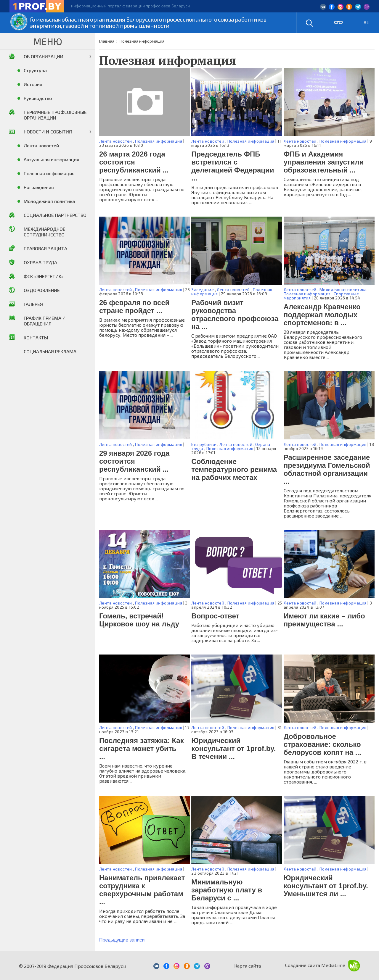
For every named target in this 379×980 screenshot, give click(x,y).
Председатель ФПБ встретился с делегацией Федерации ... (233, 166)
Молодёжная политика (343, 290)
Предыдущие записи (122, 940)
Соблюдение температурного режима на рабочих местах (234, 469)
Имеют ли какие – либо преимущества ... (324, 620)
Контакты (36, 337)
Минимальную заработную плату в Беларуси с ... (227, 890)
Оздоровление (42, 290)
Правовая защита (45, 248)
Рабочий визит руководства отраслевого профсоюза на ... (235, 315)
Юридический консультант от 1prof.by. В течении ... (233, 748)
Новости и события (48, 132)
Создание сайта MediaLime (323, 965)
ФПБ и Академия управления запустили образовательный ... (324, 162)
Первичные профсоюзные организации (55, 115)
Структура (35, 70)
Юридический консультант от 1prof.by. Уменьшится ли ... (326, 886)
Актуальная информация (52, 159)
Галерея (33, 304)
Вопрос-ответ (215, 616)
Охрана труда (40, 262)
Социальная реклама (50, 351)
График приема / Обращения (44, 321)
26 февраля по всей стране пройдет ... (134, 307)
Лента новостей (116, 141)
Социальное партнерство (55, 215)
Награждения (39, 187)
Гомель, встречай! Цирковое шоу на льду (139, 620)
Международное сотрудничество (45, 232)
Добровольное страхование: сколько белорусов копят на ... (322, 744)
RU (367, 22)
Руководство (38, 98)
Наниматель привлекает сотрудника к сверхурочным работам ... (142, 890)
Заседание (203, 290)
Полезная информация (159, 141)
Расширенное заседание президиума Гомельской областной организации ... (327, 469)
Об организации (44, 56)
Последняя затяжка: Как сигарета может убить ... (142, 748)
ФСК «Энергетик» (44, 276)
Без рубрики (204, 444)
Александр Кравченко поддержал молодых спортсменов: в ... (322, 315)
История (33, 84)
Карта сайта (248, 966)
